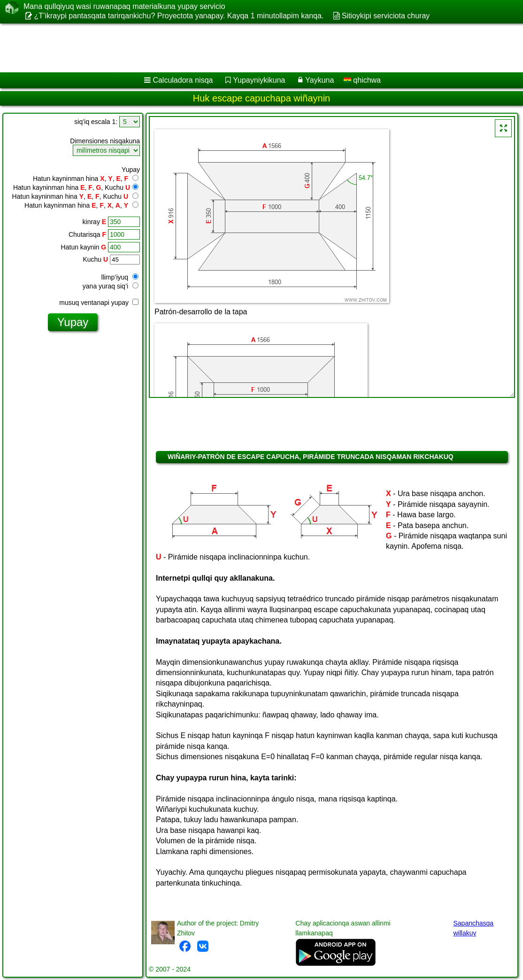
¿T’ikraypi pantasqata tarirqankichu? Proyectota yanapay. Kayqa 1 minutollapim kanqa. (179, 16)
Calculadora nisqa (183, 80)
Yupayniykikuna (259, 80)
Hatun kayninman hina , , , (86, 179)
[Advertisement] (252, 48)
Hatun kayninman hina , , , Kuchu (76, 187)
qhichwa (362, 80)
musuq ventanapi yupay (99, 303)
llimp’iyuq (120, 277)
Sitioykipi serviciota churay (386, 16)
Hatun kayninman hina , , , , (81, 205)
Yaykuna (319, 80)
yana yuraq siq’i (111, 286)
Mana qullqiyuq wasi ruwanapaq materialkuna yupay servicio (124, 7)
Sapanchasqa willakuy (473, 928)
